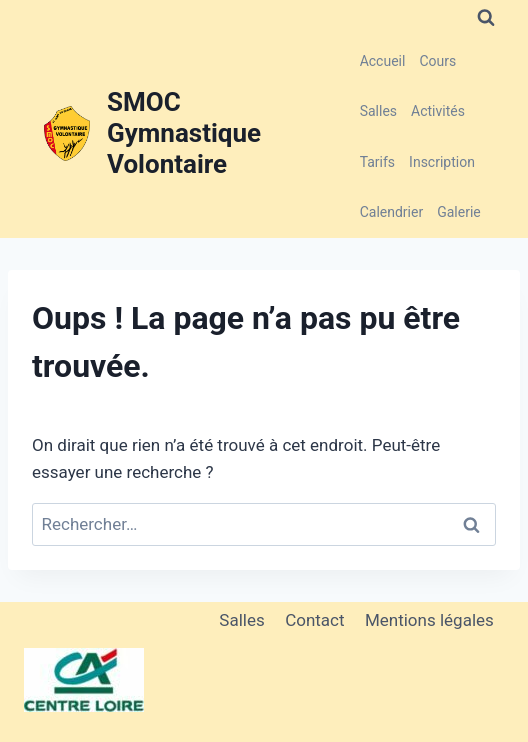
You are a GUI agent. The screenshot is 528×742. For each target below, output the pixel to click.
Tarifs (377, 162)
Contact (314, 620)
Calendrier (392, 212)
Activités (438, 111)
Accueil (383, 61)
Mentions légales (429, 620)
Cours (437, 61)
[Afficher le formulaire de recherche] (486, 18)
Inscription (442, 162)
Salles (378, 111)
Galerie (459, 212)
